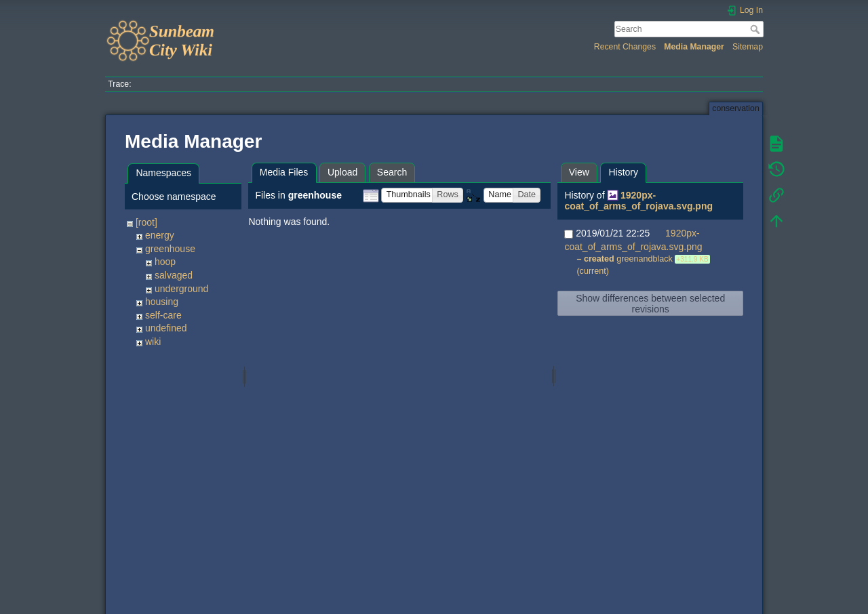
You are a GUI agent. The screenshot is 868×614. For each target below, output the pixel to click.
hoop (165, 262)
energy (160, 235)
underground (181, 289)
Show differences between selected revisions (650, 304)
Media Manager (694, 47)
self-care (163, 315)
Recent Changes (625, 47)
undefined (166, 328)
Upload (342, 172)
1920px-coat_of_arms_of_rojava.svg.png (638, 201)
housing (162, 302)
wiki (153, 342)
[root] (146, 222)
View (579, 172)
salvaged (174, 275)
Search (756, 29)
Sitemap (748, 47)
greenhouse (170, 249)
